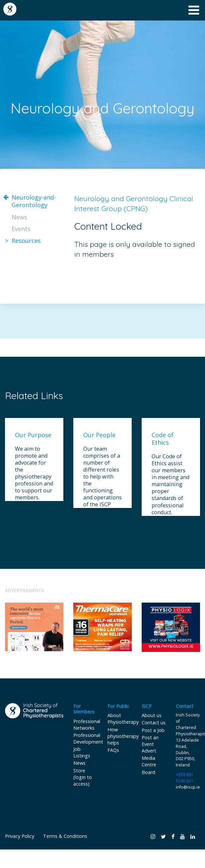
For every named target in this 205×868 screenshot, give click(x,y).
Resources (26, 241)
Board (148, 772)
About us (152, 715)
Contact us (154, 723)
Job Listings (82, 752)
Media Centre (149, 761)
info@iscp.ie (188, 787)
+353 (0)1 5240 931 (184, 778)
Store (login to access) (83, 777)
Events (21, 229)
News (19, 217)
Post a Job (153, 730)
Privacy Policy (20, 836)
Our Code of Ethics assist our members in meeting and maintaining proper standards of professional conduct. (171, 484)
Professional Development (88, 738)
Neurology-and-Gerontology (34, 201)
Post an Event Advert (150, 744)
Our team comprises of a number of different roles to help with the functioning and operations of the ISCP (102, 477)
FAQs (113, 750)
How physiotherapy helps (123, 736)
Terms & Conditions (65, 836)
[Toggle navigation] (194, 10)
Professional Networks (87, 725)
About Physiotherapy (123, 719)
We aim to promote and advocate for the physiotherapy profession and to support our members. (34, 473)
